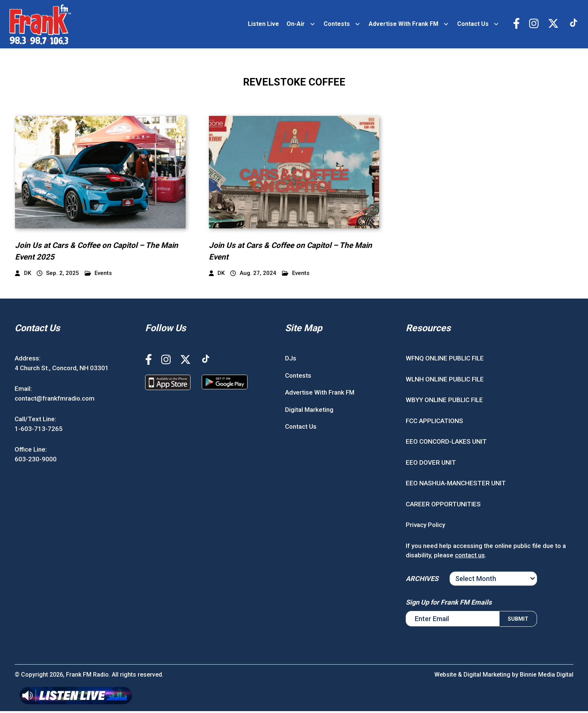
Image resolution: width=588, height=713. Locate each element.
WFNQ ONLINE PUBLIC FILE (445, 360)
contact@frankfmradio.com (55, 400)
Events (98, 275)
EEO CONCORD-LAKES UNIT (446, 444)
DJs (291, 360)
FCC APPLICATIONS (434, 423)
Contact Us (471, 25)
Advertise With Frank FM (402, 25)
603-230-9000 (36, 461)
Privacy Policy (425, 527)
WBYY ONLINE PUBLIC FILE (444, 402)
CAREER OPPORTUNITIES (443, 506)
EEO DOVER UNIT (431, 464)
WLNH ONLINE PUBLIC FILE (445, 381)
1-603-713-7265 (39, 431)
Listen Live (262, 25)
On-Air (294, 25)
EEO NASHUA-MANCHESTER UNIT (456, 485)
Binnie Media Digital (546, 676)
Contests (335, 25)
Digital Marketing (309, 411)
